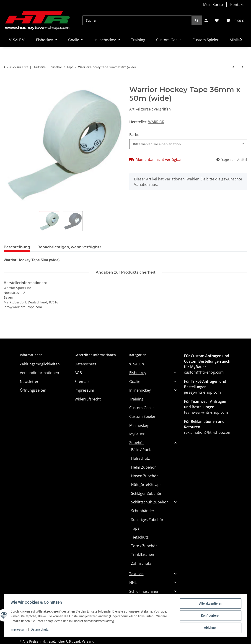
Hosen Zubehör (145, 476)
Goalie (135, 382)
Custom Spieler (142, 416)
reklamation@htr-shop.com (208, 432)
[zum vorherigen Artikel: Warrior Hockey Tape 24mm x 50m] (233, 67)
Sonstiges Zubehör (147, 520)
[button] (206, 21)
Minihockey (139, 425)
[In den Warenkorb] (7, 83)
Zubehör (137, 443)
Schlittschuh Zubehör (150, 502)
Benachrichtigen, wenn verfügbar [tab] (69, 247)
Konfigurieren (210, 616)
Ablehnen (210, 628)
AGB (78, 373)
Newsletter (29, 382)
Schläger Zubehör (146, 493)
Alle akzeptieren (210, 604)
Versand (88, 641)
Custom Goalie (142, 408)
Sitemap (82, 382)
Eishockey (138, 373)
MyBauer (137, 434)
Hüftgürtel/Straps (146, 485)
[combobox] (188, 144)
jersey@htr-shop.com (202, 392)
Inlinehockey (140, 390)
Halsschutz (141, 458)
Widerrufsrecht (88, 399)
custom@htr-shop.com (204, 372)
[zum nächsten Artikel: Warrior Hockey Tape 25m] (243, 67)
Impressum (19, 630)
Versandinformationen (39, 373)
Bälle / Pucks (142, 450)
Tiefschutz (140, 537)
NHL (133, 582)
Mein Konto (213, 5)
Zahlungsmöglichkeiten (40, 364)
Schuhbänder (143, 511)
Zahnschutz (141, 563)
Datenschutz (40, 630)
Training (136, 399)
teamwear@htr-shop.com (206, 412)
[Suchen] (137, 20)
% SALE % (137, 364)
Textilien (136, 574)
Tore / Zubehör (144, 546)
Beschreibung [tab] (17, 247)
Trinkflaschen (143, 554)
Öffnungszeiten (33, 390)
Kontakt (237, 5)
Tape (135, 528)
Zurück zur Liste (18, 67)
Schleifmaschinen (144, 591)
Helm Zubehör (144, 467)
